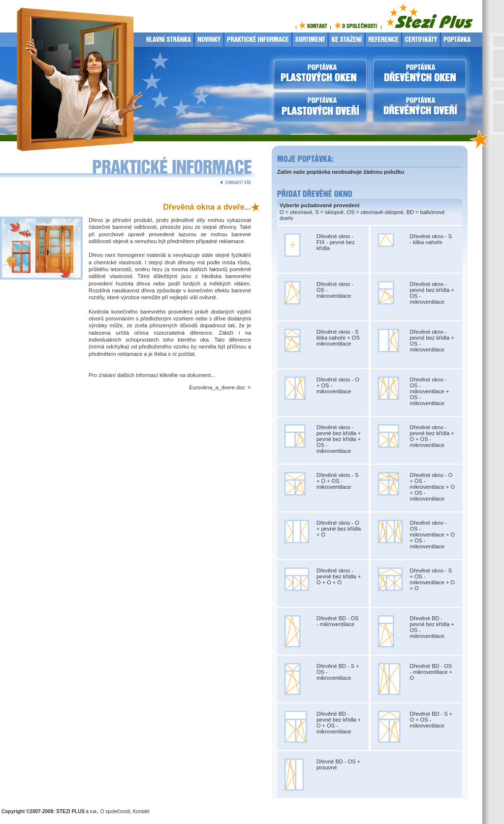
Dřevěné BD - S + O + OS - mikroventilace (431, 720)
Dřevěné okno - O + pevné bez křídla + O (339, 529)
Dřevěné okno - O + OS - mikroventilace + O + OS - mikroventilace (432, 487)
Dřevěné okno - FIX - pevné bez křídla (336, 242)
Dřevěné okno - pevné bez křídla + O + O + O (339, 576)
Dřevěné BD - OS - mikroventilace (338, 621)
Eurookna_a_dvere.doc (217, 387)
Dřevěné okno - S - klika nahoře (431, 239)
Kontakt (141, 811)
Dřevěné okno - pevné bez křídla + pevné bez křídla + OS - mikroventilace (339, 439)
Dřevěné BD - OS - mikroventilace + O (431, 672)
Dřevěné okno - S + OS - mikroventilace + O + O (432, 579)
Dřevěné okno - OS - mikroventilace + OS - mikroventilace (430, 391)
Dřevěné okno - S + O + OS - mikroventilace (338, 481)
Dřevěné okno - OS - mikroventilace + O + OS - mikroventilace (432, 535)
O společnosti (115, 811)
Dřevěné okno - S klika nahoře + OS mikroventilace (338, 338)
